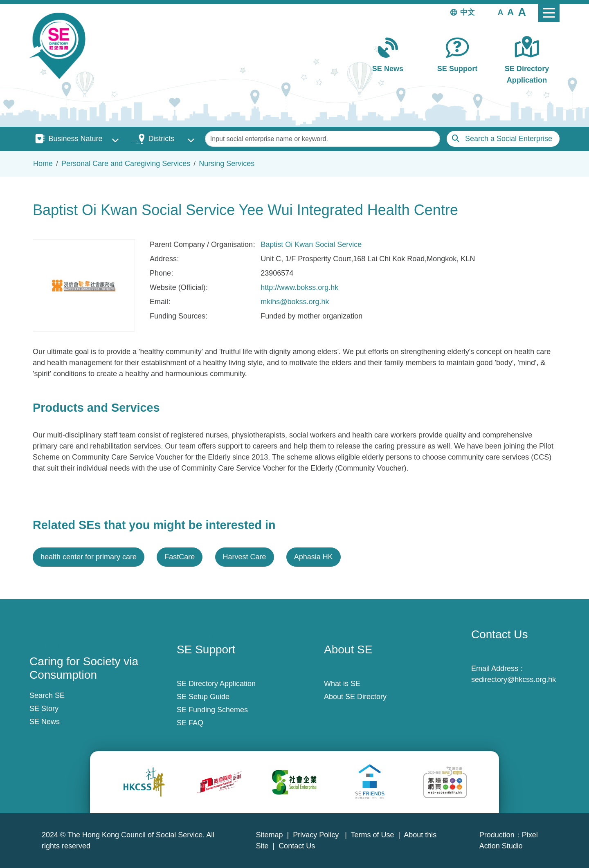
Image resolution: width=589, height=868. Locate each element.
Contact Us (297, 846)
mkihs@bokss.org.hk (295, 302)
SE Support (457, 69)
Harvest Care (245, 557)
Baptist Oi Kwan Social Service (311, 244)
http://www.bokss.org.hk (299, 287)
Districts (161, 139)
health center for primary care (89, 557)
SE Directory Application (527, 74)
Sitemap (269, 835)
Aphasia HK (314, 557)
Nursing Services (227, 164)
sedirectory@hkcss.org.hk (514, 680)
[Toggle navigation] (549, 13)
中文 (468, 12)
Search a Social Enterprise (509, 139)
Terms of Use (373, 835)
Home (43, 164)
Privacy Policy (317, 835)
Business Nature (75, 139)
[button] (500, 12)
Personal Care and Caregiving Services (126, 164)
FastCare (180, 557)
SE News (388, 69)
